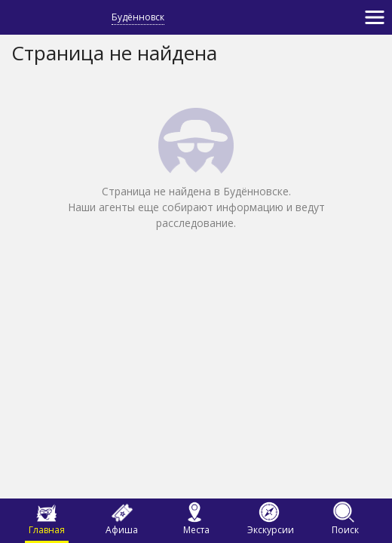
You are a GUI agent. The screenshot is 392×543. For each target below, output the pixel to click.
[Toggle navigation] (375, 17)
